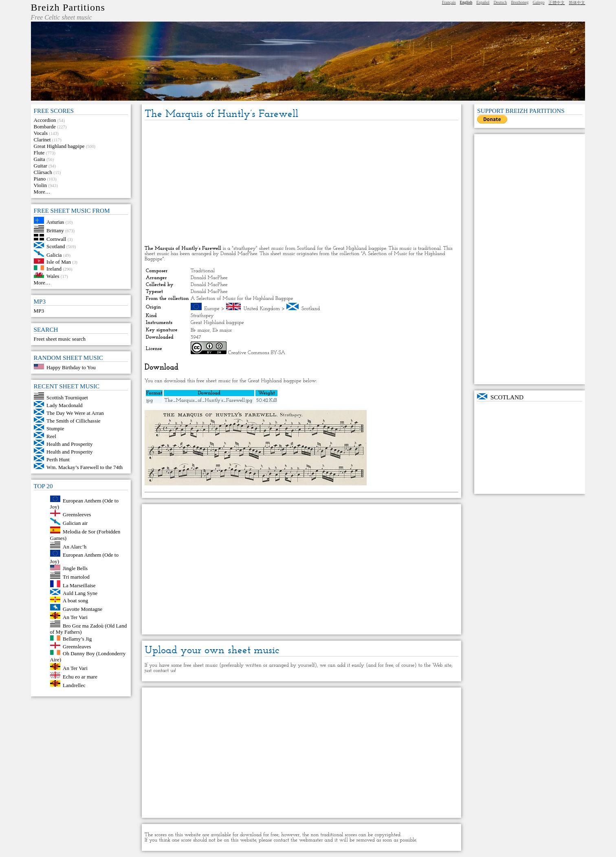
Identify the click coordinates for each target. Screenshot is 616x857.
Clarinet (42, 140)
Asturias (55, 222)
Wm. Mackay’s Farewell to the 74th (85, 467)
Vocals (41, 133)
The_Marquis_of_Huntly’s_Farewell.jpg (208, 400)
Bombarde (45, 127)
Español (483, 2)
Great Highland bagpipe (59, 146)
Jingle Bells (75, 568)
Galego (539, 2)
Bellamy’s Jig (77, 639)
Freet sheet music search (60, 339)
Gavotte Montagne (82, 609)
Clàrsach (43, 172)
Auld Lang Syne (80, 593)
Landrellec (74, 685)
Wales (53, 276)
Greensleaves (77, 647)
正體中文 (557, 3)
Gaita (40, 159)
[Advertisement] (301, 183)
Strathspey (202, 316)
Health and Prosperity (69, 444)
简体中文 (577, 3)
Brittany (55, 230)
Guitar (41, 166)
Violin (40, 185)
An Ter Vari (75, 617)
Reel (51, 436)
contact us (164, 671)
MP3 (39, 311)
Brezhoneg (520, 2)
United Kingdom (262, 309)
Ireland (54, 268)
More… (42, 192)
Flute (39, 153)
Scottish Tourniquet (67, 398)
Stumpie (55, 428)
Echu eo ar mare (80, 677)
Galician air (75, 523)
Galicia (54, 255)
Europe (212, 309)
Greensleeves (77, 514)
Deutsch (500, 2)
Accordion (45, 120)
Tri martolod (76, 577)
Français (449, 2)
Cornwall (56, 239)
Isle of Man (59, 262)
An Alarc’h (75, 546)
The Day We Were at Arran (75, 413)
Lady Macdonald (64, 405)
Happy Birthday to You (71, 367)
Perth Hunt (58, 459)
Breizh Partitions (68, 7)
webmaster (311, 840)
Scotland (56, 246)
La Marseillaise (79, 585)
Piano (40, 179)
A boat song (75, 600)
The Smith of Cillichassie (74, 421)
